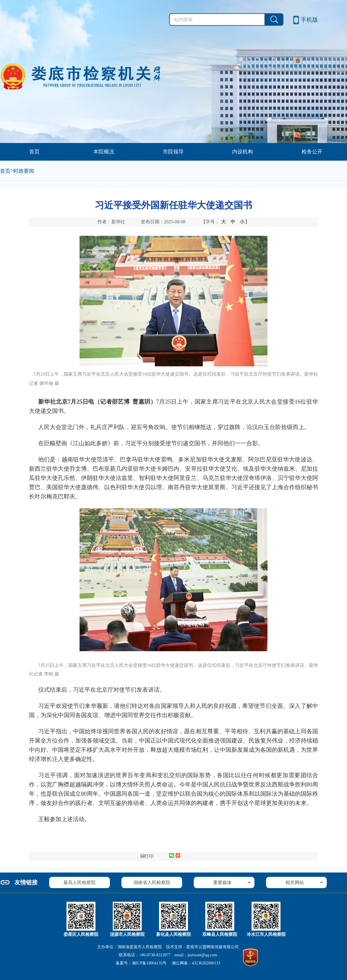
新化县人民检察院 (173, 934)
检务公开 (312, 152)
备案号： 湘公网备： (168, 963)
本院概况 (104, 152)
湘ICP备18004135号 (149, 963)
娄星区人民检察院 (81, 934)
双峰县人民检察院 (220, 934)
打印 (147, 856)
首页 (34, 152)
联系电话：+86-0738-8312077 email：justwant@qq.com (168, 955)
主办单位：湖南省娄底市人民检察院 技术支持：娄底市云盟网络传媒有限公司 (168, 947)
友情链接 (26, 882)
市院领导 (173, 152)
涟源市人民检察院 (127, 934)
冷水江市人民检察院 (266, 934)
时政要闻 (24, 171)
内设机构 (243, 152)
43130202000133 (206, 963)
